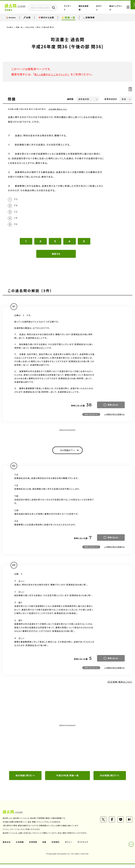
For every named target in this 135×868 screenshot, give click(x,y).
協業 (45, 846)
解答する (56, 257)
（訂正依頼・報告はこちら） (58, 109)
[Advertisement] (67, 751)
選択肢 (70, 99)
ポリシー (70, 846)
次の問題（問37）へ (110, 779)
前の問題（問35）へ (25, 779)
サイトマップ (84, 846)
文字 (111, 99)
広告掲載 (20, 846)
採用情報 (34, 846)
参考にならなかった (91, 417)
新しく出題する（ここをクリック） (54, 74)
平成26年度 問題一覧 (67, 779)
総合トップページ (113, 10)
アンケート (81, 10)
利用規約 (56, 846)
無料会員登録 (91, 10)
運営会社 (7, 846)
